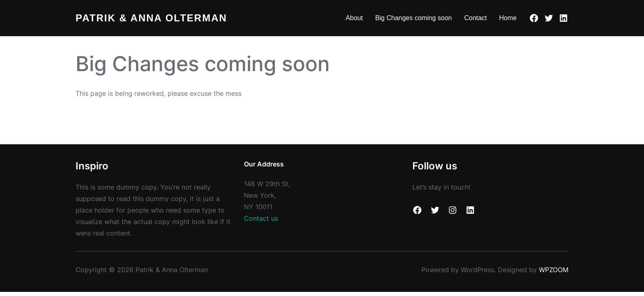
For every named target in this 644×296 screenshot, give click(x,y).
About (354, 18)
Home (508, 18)
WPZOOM (554, 270)
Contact (475, 18)
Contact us (261, 218)
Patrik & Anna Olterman (151, 18)
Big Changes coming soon (413, 18)
